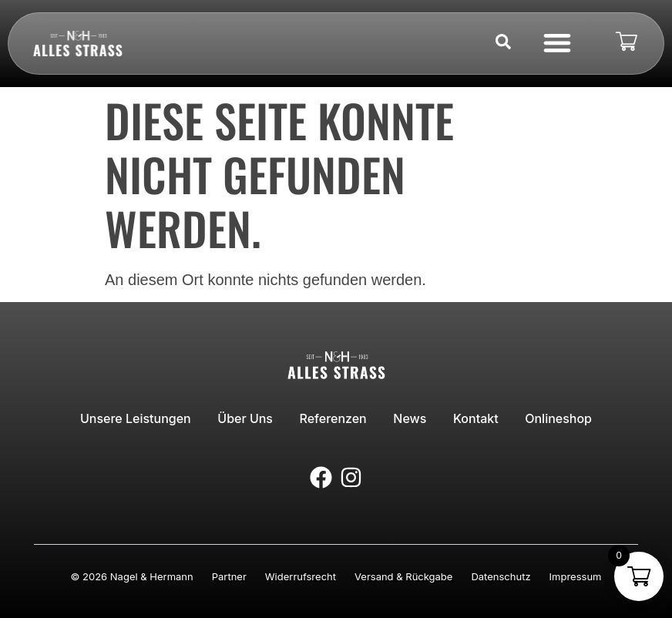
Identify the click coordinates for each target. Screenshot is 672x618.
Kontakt (473, 417)
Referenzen (334, 417)
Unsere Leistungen (140, 417)
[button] (557, 42)
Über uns (248, 417)
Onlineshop (554, 417)
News (409, 417)
